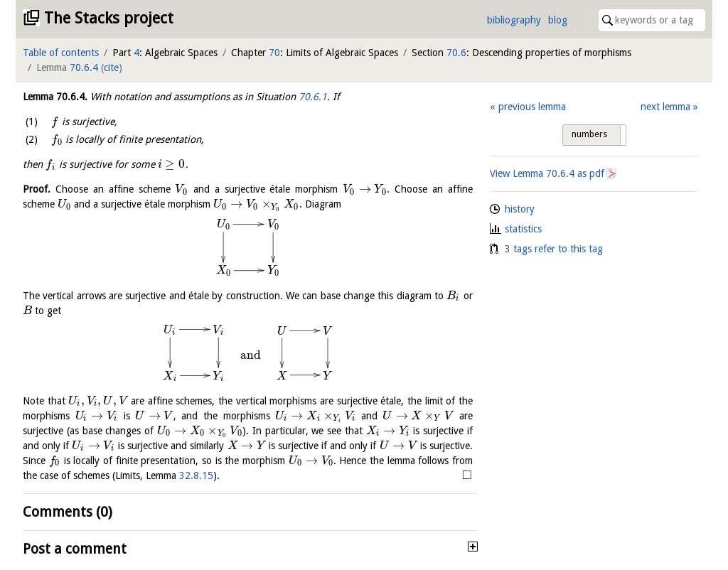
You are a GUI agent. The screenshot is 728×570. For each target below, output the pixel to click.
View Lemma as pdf (547, 173)
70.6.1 (313, 97)
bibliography (514, 20)
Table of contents (61, 53)
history (520, 209)
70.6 (456, 53)
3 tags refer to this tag (554, 249)
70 (274, 53)
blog (558, 20)
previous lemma (532, 107)
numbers (589, 134)
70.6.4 (84, 68)
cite (111, 68)
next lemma (665, 107)
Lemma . (55, 97)
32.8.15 (196, 475)
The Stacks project (109, 18)
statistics (523, 229)
